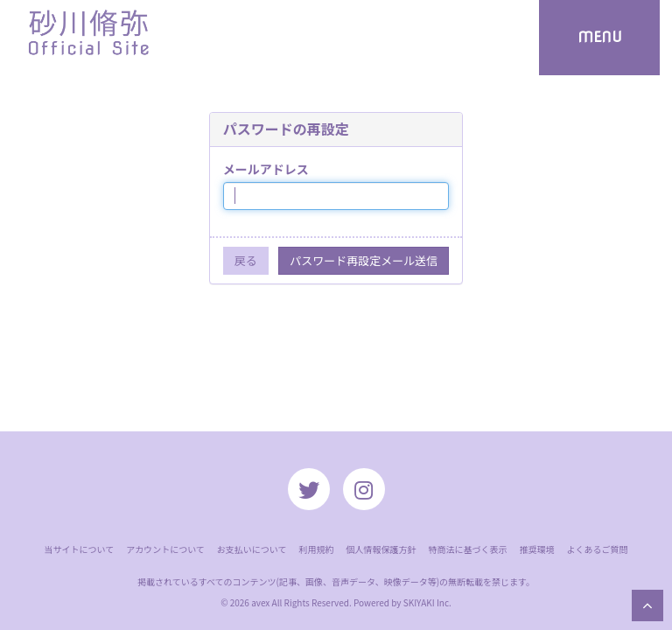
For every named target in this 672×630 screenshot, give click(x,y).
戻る (246, 260)
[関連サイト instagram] (364, 489)
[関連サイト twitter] (309, 489)
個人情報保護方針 (381, 549)
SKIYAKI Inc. (427, 602)
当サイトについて (79, 549)
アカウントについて (165, 549)
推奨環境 (537, 549)
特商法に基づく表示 (468, 549)
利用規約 (317, 549)
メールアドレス (266, 169)
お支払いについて (252, 549)
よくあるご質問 (598, 549)
